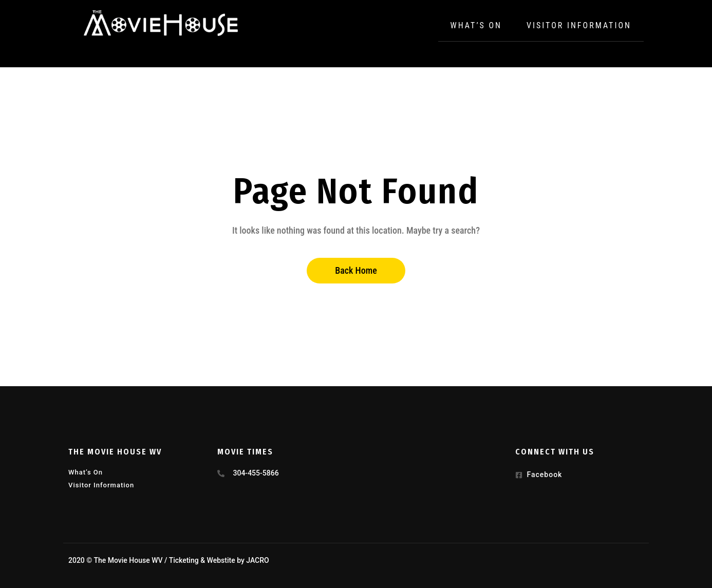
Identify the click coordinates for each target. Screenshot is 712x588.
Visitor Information (579, 25)
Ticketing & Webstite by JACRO (219, 560)
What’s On (476, 25)
